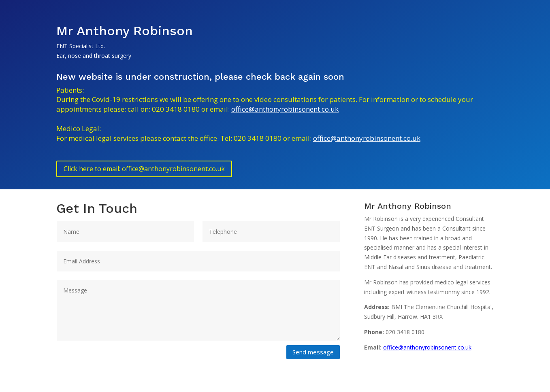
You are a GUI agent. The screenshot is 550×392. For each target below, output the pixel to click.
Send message (313, 352)
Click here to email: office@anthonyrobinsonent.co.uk (144, 169)
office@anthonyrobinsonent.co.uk (285, 109)
